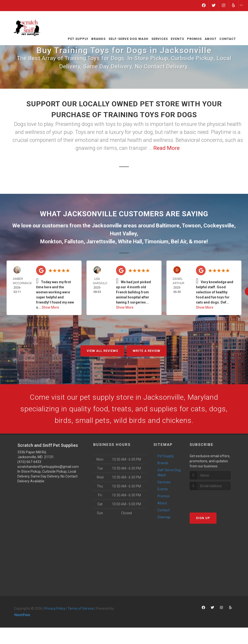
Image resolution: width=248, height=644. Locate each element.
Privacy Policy (55, 608)
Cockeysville (219, 226)
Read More (167, 148)
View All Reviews (102, 351)
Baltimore (168, 226)
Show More (50, 307)
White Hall (130, 242)
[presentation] (215, 499)
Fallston (74, 242)
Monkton (51, 242)
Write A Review (147, 351)
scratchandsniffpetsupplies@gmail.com (48, 467)
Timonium (156, 242)
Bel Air (179, 242)
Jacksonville (107, 226)
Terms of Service (81, 608)
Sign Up (203, 518)
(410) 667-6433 (29, 462)
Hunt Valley (123, 234)
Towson (191, 226)
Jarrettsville (101, 242)
